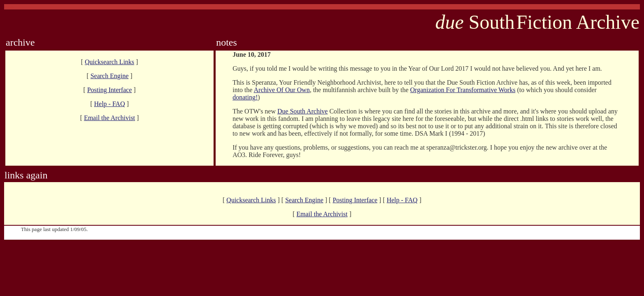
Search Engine (109, 76)
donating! (245, 97)
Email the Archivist (109, 118)
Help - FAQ (109, 104)
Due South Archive (302, 111)
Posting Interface (109, 90)
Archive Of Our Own (282, 90)
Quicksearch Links (109, 62)
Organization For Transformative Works (463, 90)
